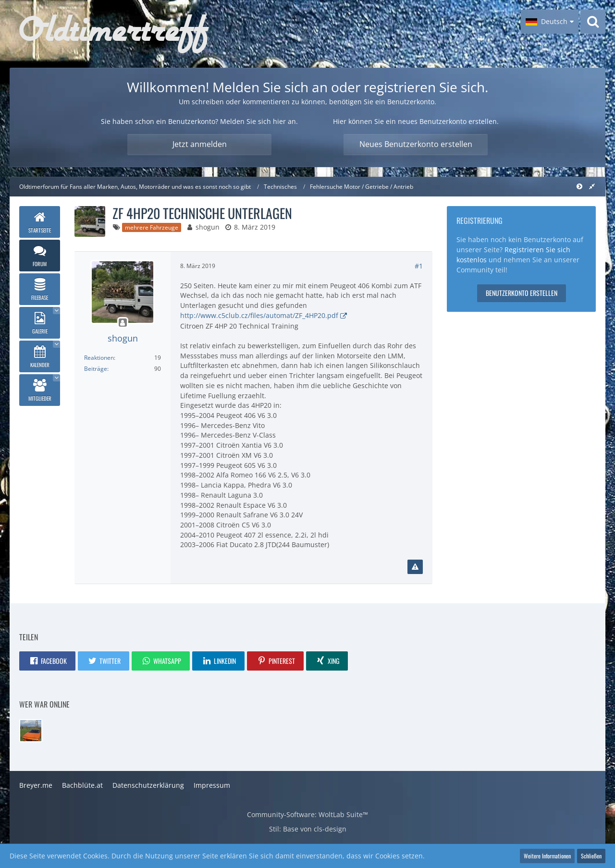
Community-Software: (307, 814)
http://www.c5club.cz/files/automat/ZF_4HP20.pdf (259, 315)
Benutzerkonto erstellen (522, 293)
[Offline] (123, 323)
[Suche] (593, 22)
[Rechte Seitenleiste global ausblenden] (592, 186)
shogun (208, 227)
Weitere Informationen (547, 856)
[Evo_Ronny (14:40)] (31, 731)
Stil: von (308, 829)
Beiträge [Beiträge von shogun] (96, 369)
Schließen (591, 856)
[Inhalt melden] (415, 567)
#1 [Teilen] (419, 266)
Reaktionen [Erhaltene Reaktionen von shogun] (99, 358)
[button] (550, 22)
